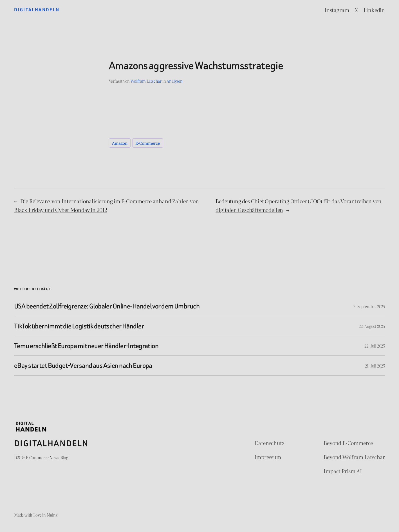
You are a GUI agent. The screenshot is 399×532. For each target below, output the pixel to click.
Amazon (120, 143)
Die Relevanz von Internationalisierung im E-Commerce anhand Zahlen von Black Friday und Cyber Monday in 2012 (106, 205)
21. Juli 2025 (375, 366)
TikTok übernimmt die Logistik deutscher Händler (79, 326)
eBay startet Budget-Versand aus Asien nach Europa (83, 365)
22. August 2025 (372, 326)
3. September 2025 (369, 306)
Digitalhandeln (37, 10)
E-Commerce (148, 143)
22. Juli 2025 (375, 346)
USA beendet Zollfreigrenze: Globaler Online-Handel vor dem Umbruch (107, 306)
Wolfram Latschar (146, 81)
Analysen (174, 81)
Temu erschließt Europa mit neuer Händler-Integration (86, 346)
